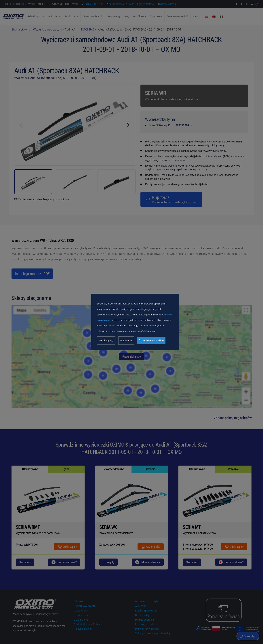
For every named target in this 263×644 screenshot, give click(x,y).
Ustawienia (126, 341)
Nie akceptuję (106, 341)
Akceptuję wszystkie (151, 340)
